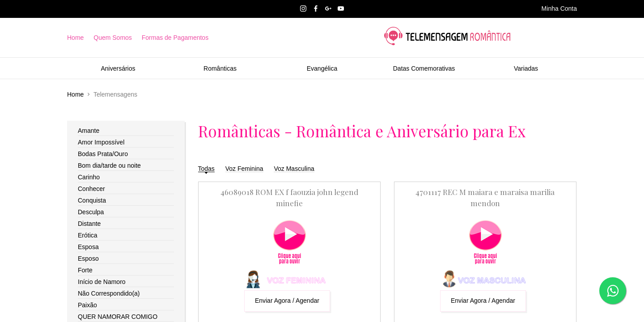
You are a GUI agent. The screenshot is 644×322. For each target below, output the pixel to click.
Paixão (87, 305)
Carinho (89, 177)
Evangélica (322, 68)
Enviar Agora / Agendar (287, 301)
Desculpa (91, 212)
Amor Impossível (101, 142)
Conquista (92, 200)
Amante (89, 131)
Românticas (220, 68)
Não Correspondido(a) (109, 293)
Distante (89, 224)
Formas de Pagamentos (175, 38)
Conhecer (91, 189)
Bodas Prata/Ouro (103, 154)
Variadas (526, 68)
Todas (206, 169)
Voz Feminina (244, 169)
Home (75, 38)
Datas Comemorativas (424, 68)
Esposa (88, 247)
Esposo (88, 258)
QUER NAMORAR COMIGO (118, 317)
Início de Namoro (102, 282)
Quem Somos (113, 38)
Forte (85, 270)
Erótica (88, 235)
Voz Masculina (294, 169)
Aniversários (118, 68)
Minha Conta (559, 8)
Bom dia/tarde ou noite (109, 165)
